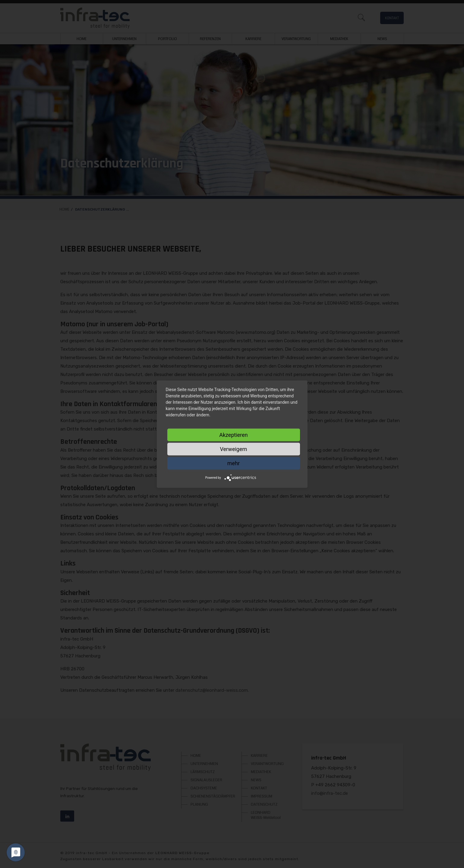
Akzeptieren (234, 435)
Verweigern (233, 449)
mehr (234, 463)
